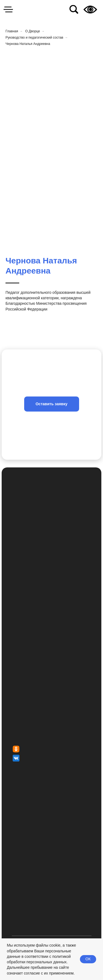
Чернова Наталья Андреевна (28, 44)
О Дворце (33, 31)
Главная (12, 31)
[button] (52, 404)
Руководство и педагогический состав (34, 38)
